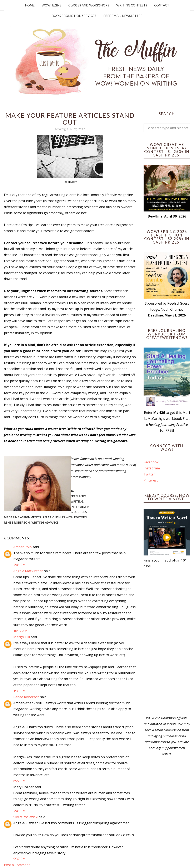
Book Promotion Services (74, 16)
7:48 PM (19, 811)
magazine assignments (22, 517)
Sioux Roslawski (26, 817)
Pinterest (151, 480)
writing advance (45, 522)
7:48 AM (19, 565)
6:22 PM (19, 781)
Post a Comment (17, 865)
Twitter (149, 474)
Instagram (152, 468)
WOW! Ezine (51, 5)
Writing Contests (132, 5)
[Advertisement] (167, 642)
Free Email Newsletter (123, 16)
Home (30, 5)
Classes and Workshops (89, 5)
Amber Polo (23, 547)
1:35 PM (19, 691)
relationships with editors (65, 517)
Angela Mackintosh (28, 571)
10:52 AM (20, 631)
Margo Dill (22, 637)
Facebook (151, 462)
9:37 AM (19, 859)
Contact (162, 5)
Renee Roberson (17, 522)
